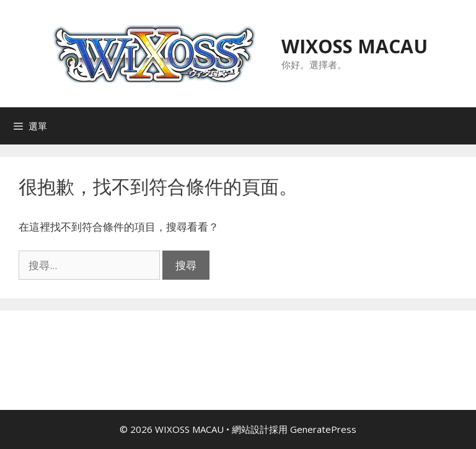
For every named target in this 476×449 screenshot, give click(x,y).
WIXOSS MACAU (355, 46)
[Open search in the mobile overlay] (464, 126)
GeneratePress (323, 429)
